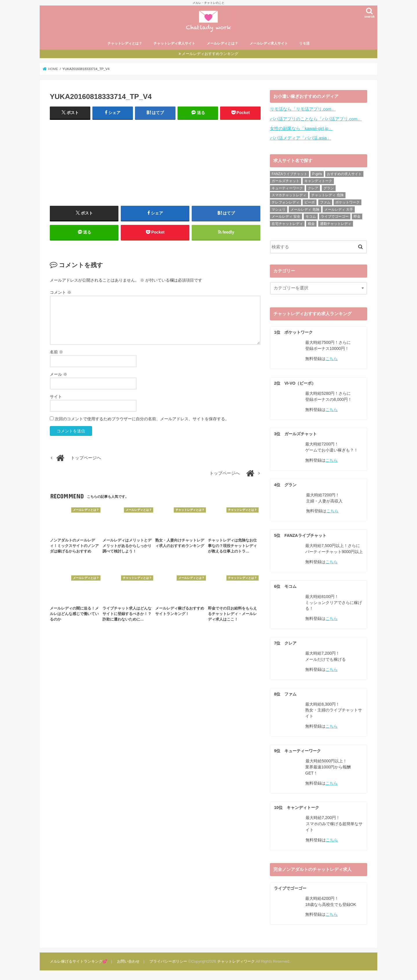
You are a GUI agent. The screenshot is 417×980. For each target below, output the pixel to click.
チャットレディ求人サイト (174, 43)
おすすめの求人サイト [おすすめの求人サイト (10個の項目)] (344, 174)
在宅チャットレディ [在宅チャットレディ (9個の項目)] (287, 224)
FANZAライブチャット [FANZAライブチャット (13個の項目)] (289, 174)
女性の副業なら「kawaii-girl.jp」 (301, 129)
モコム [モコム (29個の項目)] (311, 216)
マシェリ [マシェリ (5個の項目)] (279, 210)
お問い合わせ (128, 961)
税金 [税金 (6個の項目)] (311, 224)
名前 (56, 352)
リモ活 (304, 43)
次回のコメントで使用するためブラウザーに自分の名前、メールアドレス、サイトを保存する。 (142, 419)
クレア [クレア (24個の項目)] (313, 188)
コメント (61, 292)
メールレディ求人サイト (269, 43)
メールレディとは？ (222, 43)
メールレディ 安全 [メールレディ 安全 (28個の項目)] (286, 216)
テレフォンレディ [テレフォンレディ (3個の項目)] (286, 202)
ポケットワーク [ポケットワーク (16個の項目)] (348, 202)
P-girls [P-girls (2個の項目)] (317, 174)
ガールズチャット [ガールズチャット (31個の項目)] (286, 181)
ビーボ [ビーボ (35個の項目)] (310, 202)
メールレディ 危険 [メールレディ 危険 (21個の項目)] (305, 210)
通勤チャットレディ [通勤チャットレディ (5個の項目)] (336, 224)
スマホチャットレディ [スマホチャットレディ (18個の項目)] (289, 195)
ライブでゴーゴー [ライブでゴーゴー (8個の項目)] (335, 216)
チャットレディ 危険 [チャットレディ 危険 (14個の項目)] (327, 195)
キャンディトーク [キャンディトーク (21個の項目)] (318, 181)
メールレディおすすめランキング (210, 54)
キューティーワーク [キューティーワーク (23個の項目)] (287, 188)
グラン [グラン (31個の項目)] (329, 188)
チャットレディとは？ (125, 43)
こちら (332, 359)
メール (58, 374)
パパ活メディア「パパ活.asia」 (300, 138)
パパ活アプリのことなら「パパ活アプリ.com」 (316, 119)
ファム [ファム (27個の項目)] (325, 202)
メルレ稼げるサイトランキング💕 (78, 961)
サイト (56, 397)
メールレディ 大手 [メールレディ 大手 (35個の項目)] (339, 210)
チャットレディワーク (236, 961)
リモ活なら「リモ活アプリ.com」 (303, 109)
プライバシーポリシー (168, 961)
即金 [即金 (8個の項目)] (357, 216)
